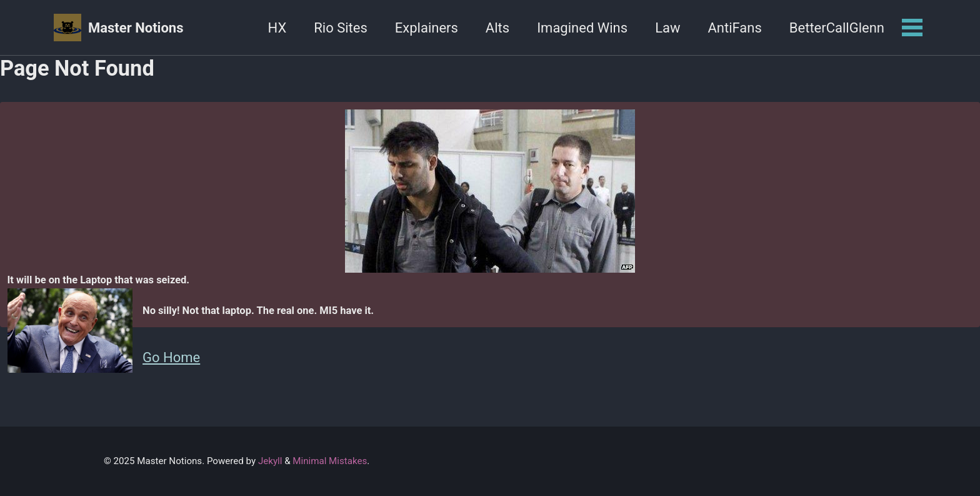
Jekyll (270, 461)
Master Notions (136, 28)
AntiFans (734, 28)
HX (277, 28)
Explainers (427, 28)
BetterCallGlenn (837, 28)
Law (667, 28)
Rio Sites (341, 28)
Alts (497, 28)
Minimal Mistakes (330, 461)
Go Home (171, 357)
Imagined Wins (582, 28)
